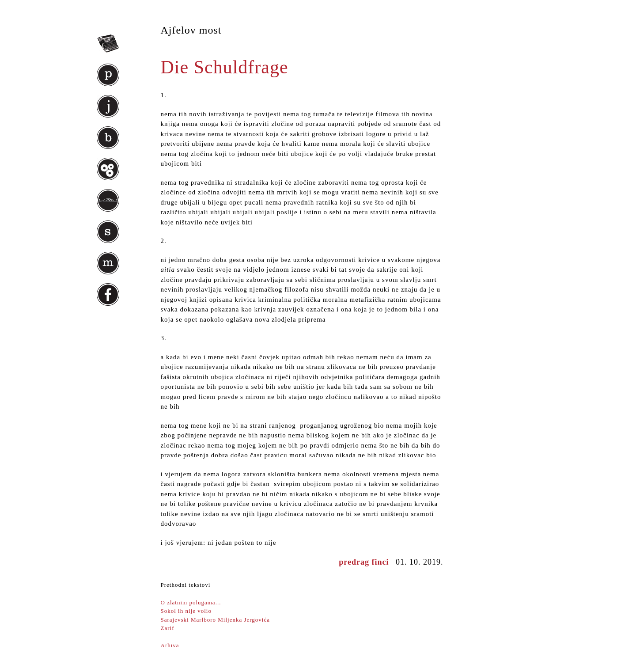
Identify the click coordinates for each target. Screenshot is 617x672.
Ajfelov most (191, 30)
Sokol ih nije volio (186, 611)
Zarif (168, 628)
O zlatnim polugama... (191, 602)
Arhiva (170, 645)
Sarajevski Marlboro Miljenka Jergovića (216, 620)
